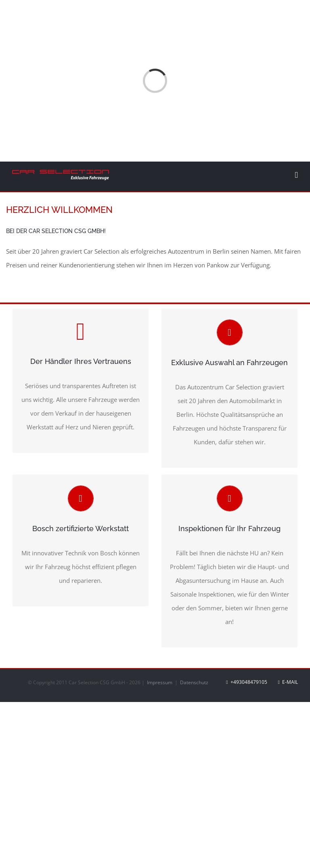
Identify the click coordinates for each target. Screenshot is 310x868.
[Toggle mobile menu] (296, 175)
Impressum (160, 682)
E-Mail (288, 682)
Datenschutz (194, 682)
